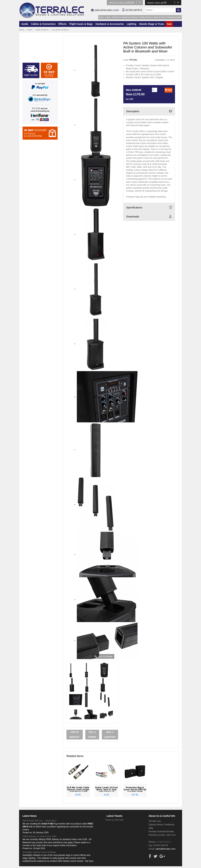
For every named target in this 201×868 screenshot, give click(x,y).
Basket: (151, 3)
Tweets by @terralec (114, 820)
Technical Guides (174, 17)
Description (149, 111)
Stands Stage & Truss (152, 24)
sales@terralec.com (107, 10)
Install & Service (146, 17)
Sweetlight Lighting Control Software (39, 852)
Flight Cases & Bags (81, 24)
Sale (169, 24)
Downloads (149, 216)
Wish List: (114, 3)
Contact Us (116, 17)
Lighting (132, 24)
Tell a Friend (92, 735)
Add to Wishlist (74, 735)
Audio (25, 24)
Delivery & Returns (130, 17)
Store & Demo (160, 17)
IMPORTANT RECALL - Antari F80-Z (40, 821)
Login (108, 17)
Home (101, 17)
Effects (63, 24)
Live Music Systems (60, 30)
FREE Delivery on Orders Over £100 (39, 836)
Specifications (149, 207)
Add (168, 90)
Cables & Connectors (43, 24)
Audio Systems (42, 30)
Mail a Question (110, 735)
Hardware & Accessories (110, 24)
